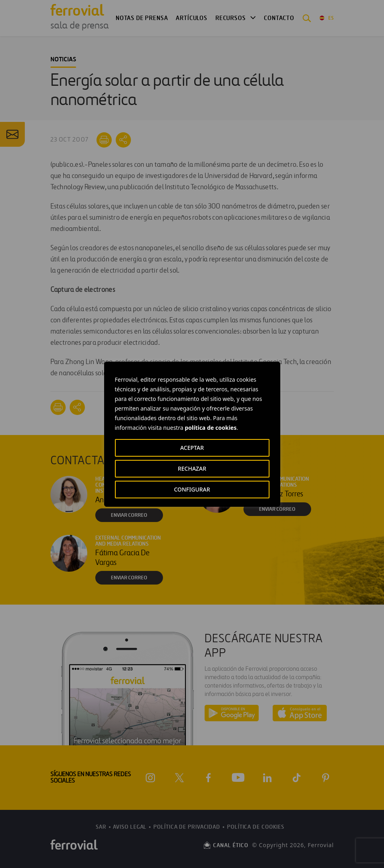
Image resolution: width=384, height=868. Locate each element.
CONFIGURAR (192, 489)
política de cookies (210, 428)
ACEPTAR (192, 448)
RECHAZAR (192, 468)
